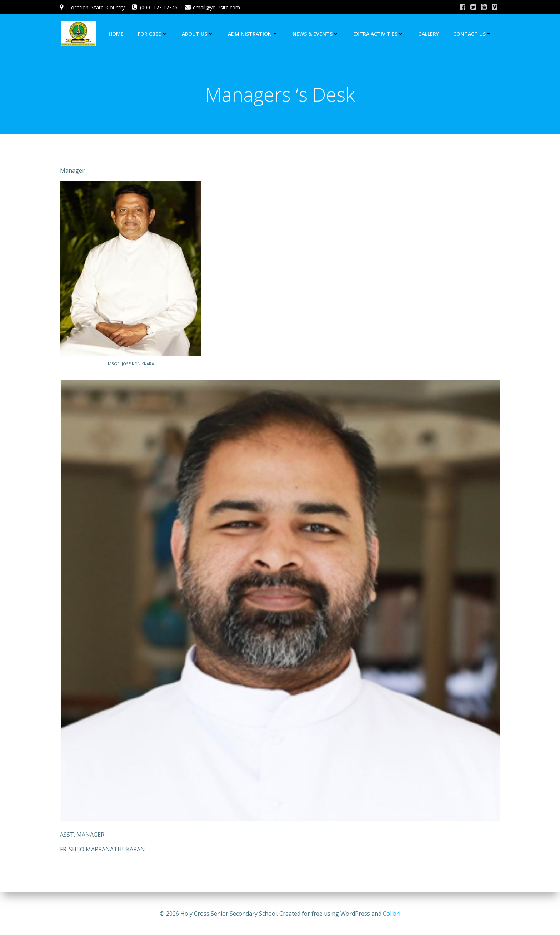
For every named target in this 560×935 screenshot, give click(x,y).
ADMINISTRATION (254, 34)
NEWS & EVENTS (316, 34)
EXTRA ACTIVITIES (379, 34)
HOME (117, 34)
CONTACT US (473, 34)
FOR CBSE (153, 34)
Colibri (392, 914)
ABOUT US (198, 34)
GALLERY (429, 34)
